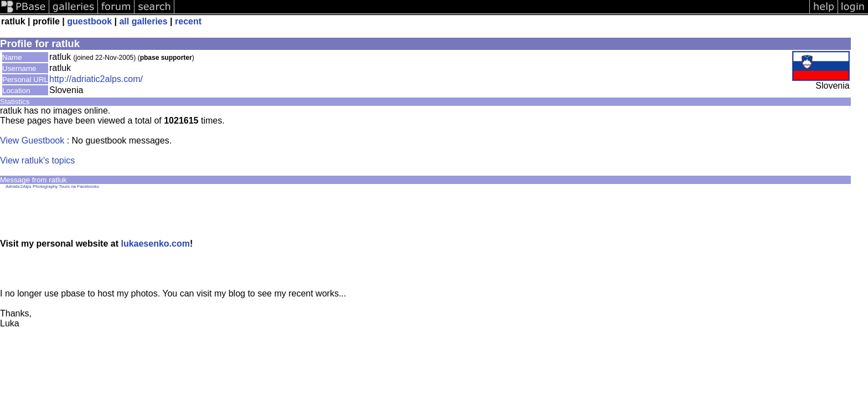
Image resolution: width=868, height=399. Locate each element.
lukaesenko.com (155, 244)
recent (188, 21)
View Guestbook (32, 140)
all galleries (143, 21)
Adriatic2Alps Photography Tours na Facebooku (52, 186)
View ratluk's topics (37, 160)
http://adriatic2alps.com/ (96, 79)
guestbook (89, 21)
